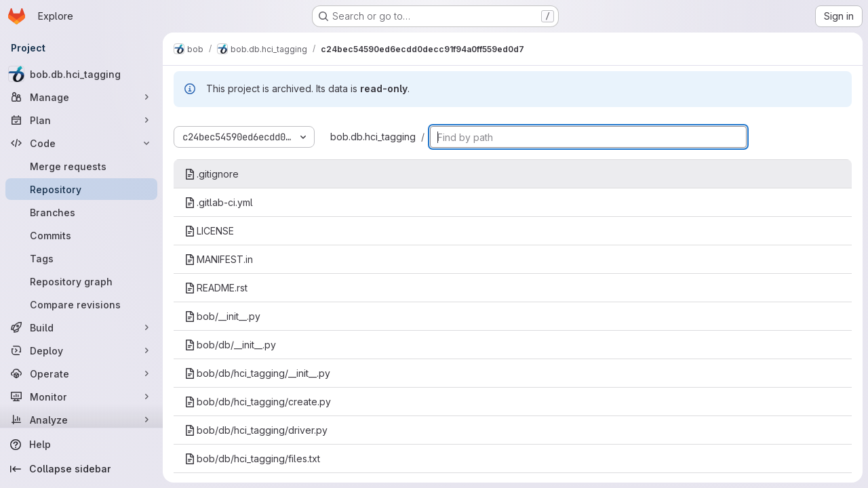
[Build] (81, 327)
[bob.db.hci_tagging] (81, 74)
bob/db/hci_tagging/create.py (258, 402)
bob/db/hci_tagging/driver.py (256, 430)
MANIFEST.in (219, 259)
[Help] (81, 445)
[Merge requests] (81, 166)
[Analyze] (81, 420)
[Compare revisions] (81, 304)
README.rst (216, 288)
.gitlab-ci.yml (219, 202)
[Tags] (81, 258)
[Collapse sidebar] (81, 469)
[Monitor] (81, 396)
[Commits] (81, 235)
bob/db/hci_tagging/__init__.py (257, 373)
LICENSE (209, 231)
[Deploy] (81, 350)
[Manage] (81, 97)
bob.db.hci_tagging (373, 137)
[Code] (81, 143)
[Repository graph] (81, 281)
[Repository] (81, 189)
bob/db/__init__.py (230, 345)
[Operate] (81, 373)
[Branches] (81, 212)
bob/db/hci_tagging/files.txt (252, 459)
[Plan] (81, 120)
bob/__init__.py (222, 316)
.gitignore (212, 174)
